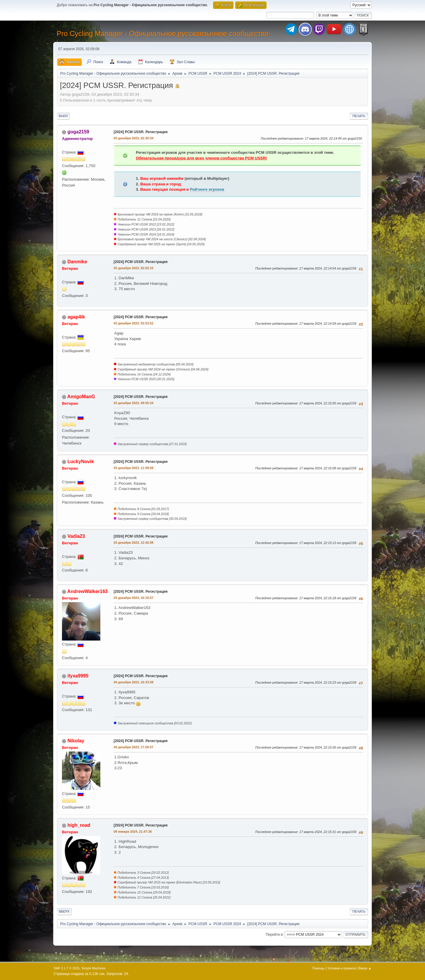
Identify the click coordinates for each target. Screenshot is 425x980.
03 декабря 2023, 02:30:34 (134, 138)
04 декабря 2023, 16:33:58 (134, 682)
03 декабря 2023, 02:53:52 (134, 323)
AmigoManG (81, 397)
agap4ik (76, 317)
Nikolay (76, 741)
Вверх (64, 912)
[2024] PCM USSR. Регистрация (141, 132)
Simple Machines (94, 968)
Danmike (77, 262)
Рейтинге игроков (207, 189)
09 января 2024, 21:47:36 (133, 832)
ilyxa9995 (78, 676)
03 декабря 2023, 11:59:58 (134, 468)
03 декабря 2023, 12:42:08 (134, 543)
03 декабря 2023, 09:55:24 (134, 403)
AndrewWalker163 (88, 591)
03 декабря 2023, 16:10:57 (134, 598)
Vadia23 (76, 536)
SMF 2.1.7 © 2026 (67, 968)
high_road (79, 825)
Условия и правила (342, 968)
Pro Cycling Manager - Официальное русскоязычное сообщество (163, 34)
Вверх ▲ (365, 968)
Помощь (318, 968)
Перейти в (274, 935)
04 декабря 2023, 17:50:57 (134, 747)
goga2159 (78, 132)
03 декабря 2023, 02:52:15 (134, 268)
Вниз (63, 116)
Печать (359, 116)
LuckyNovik (81, 462)
